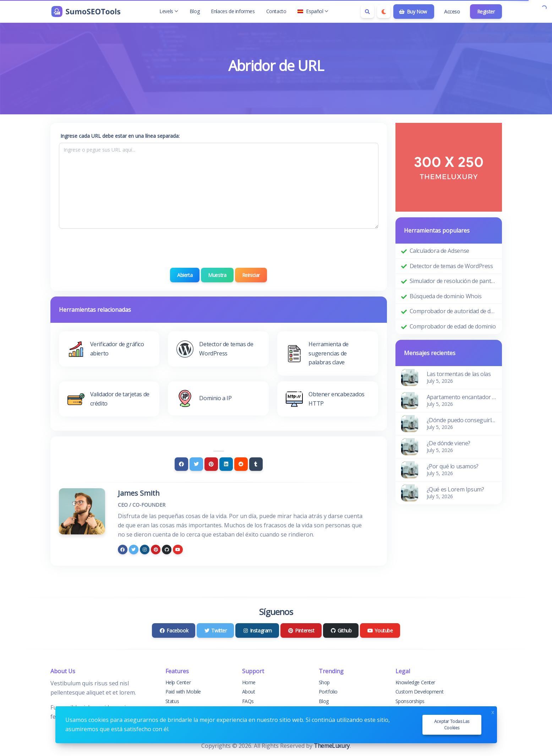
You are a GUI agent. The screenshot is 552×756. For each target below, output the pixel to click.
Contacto (276, 11)
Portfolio (328, 692)
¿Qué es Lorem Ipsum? (455, 489)
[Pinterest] (211, 464)
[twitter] (134, 550)
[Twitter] (196, 464)
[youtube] (178, 550)
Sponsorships (410, 701)
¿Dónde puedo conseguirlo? (461, 420)
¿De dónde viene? (449, 443)
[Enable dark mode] (384, 11)
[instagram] (145, 550)
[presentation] (219, 248)
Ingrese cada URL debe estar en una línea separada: (120, 136)
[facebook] (123, 550)
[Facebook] (181, 464)
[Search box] (367, 11)
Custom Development (420, 692)
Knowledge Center (416, 682)
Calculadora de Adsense (439, 251)
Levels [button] (169, 11)
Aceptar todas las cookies (452, 725)
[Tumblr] (256, 464)
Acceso (452, 12)
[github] (167, 550)
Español (313, 11)
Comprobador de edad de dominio (453, 326)
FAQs (248, 701)
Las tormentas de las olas (459, 374)
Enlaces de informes (233, 11)
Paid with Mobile (183, 692)
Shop (324, 682)
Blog (195, 11)
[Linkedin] (226, 464)
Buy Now (413, 12)
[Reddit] (241, 464)
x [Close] (493, 711)
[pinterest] (156, 550)
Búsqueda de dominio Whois (446, 296)
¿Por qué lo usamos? (453, 466)
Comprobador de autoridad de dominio (453, 311)
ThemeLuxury (332, 746)
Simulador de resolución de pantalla (453, 281)
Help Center (178, 682)
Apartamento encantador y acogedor (461, 397)
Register (486, 12)
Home (249, 682)
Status (172, 701)
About (249, 692)
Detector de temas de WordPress (451, 266)
